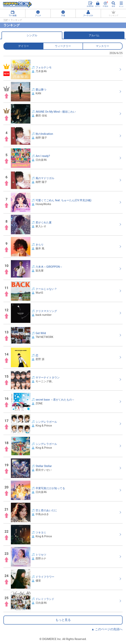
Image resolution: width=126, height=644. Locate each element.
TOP (6, 20)
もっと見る (63, 620)
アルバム (94, 35)
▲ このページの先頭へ (107, 629)
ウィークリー (63, 46)
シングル (32, 35)
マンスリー (102, 46)
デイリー (24, 46)
